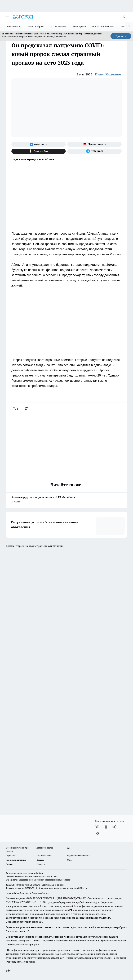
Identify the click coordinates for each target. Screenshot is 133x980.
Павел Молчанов (108, 74)
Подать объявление (103, 26)
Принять (121, 36)
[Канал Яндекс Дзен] (39, 151)
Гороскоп (10, 856)
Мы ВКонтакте (58, 26)
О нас (70, 860)
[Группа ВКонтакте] (39, 144)
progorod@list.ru (78, 888)
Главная (10, 864)
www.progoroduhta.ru (33, 873)
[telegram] (27, 408)
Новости (41, 864)
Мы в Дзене (79, 26)
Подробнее (29, 962)
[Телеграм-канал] (94, 151)
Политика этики (44, 856)
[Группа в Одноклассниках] (106, 827)
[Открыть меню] (7, 17)
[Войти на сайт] (124, 17)
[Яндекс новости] (94, 144)
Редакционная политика (79, 856)
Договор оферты (45, 848)
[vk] (16, 408)
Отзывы (40, 860)
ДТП (69, 848)
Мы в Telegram (36, 26)
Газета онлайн (14, 26)
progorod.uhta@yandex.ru (19, 893)
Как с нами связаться (16, 860)
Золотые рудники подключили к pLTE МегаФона (66, 500)
